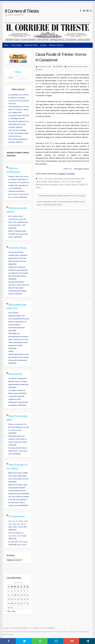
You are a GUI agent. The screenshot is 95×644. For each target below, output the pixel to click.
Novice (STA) (15, 374)
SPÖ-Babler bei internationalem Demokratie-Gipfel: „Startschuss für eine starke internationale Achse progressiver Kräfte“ (18, 339)
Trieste (38, 187)
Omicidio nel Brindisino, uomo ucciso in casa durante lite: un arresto (18, 194)
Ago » (14, 611)
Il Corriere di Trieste (22, 11)
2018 (45, 178)
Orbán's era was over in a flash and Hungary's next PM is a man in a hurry (19, 427)
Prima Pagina (16, 45)
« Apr (8, 611)
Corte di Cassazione (72, 178)
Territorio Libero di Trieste (74, 184)
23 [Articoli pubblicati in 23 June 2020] (12, 603)
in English (71, 174)
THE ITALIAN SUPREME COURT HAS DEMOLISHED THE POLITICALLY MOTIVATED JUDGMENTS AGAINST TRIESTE (19, 136)
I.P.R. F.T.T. (65, 181)
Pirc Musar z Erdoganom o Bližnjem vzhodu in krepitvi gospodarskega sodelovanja (18, 381)
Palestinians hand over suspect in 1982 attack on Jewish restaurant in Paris (18, 439)
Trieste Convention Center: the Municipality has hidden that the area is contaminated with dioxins (61, 203)
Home (6, 45)
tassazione (54, 184)
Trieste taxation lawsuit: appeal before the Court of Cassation (61, 196)
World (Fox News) (18, 248)
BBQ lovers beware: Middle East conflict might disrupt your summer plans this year (18, 476)
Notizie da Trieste (31, 45)
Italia (73, 181)
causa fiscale (58, 178)
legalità (78, 181)
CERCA (18, 72)
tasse (62, 184)
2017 (41, 178)
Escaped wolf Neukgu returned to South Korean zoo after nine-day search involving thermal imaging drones (19, 288)
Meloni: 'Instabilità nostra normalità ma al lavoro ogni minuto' (18, 234)
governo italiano (54, 181)
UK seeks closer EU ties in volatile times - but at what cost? (18, 451)
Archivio (43, 45)
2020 (50, 178)
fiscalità (44, 181)
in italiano (62, 174)
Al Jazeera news (17, 516)
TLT (86, 184)
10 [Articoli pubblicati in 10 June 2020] (15, 595)
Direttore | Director (56, 45)
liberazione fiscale (42, 184)
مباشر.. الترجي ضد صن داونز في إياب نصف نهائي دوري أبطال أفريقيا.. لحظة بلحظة (18, 524)
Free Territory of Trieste (75, 67)
